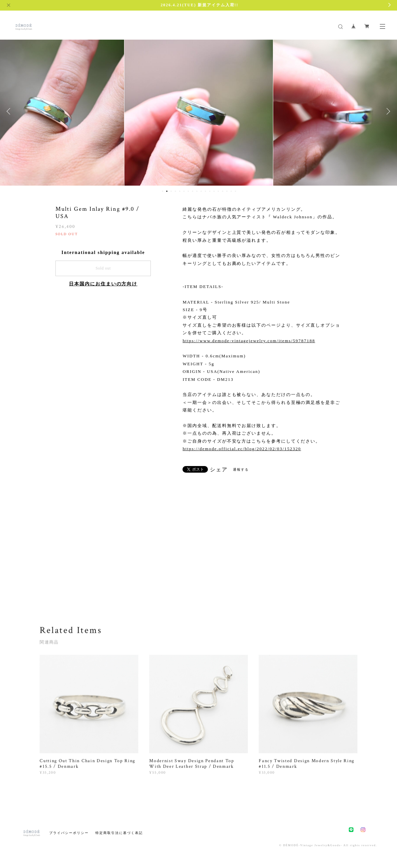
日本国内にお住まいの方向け (103, 284)
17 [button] (231, 191)
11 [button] (206, 191)
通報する (241, 470)
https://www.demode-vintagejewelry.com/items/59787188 (249, 341)
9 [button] (197, 191)
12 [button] (210, 191)
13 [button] (214, 191)
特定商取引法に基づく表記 (119, 833)
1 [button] (163, 191)
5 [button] (180, 191)
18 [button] (236, 191)
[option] (199, 111)
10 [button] (201, 191)
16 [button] (227, 191)
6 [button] (184, 191)
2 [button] (167, 191)
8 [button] (193, 191)
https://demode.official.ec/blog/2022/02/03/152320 (242, 449)
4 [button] (176, 191)
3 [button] (171, 191)
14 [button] (218, 191)
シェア (219, 470)
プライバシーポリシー (69, 833)
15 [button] (223, 191)
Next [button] (387, 111)
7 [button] (188, 191)
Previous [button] (10, 111)
